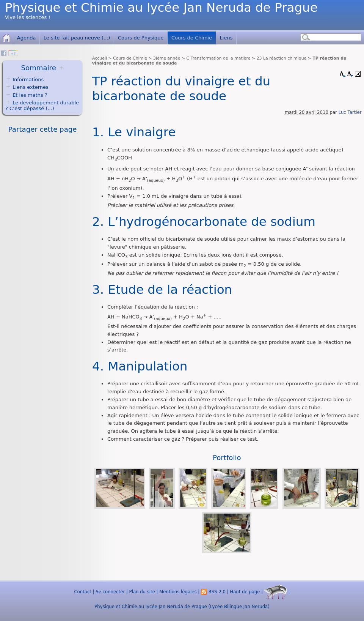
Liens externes (31, 87)
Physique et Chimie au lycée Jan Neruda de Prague (161, 8)
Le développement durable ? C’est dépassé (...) (42, 106)
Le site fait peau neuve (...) (77, 38)
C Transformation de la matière (219, 58)
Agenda (27, 38)
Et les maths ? (26, 95)
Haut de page (245, 592)
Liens (226, 38)
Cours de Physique (141, 38)
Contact (82, 592)
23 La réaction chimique (282, 58)
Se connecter (110, 592)
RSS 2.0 (213, 592)
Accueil (100, 58)
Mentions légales (178, 592)
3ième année (167, 58)
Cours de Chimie (192, 38)
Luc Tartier (350, 112)
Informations (28, 80)
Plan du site (142, 592)
